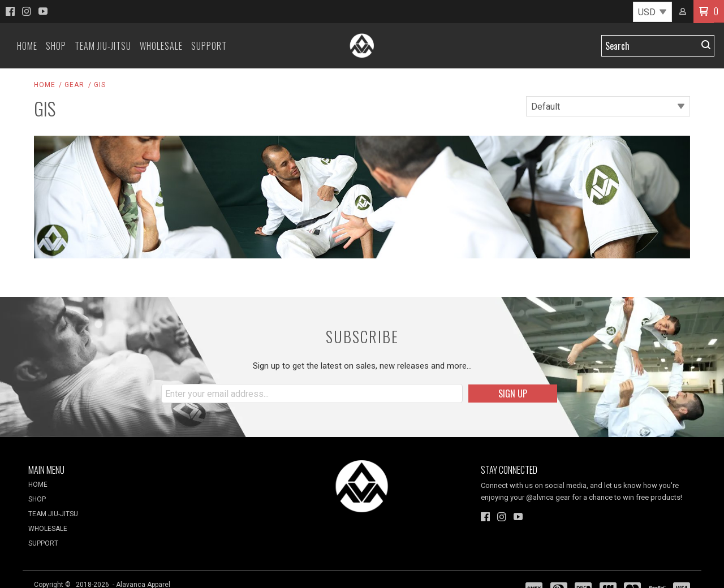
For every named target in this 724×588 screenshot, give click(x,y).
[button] (704, 12)
